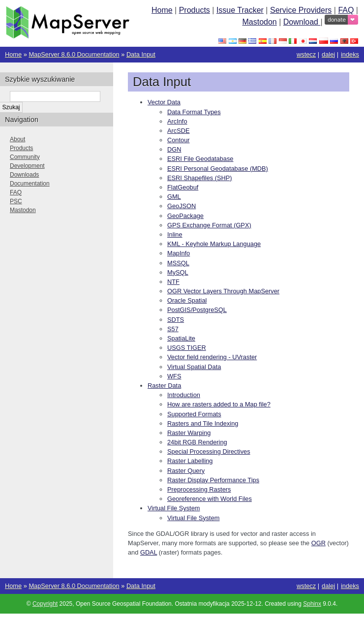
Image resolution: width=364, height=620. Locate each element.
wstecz (306, 54)
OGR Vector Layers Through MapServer (223, 291)
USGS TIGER (187, 348)
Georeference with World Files (210, 499)
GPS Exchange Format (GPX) (209, 225)
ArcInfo (177, 121)
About (17, 139)
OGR (318, 543)
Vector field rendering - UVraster (212, 357)
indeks (350, 54)
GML (174, 197)
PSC (16, 201)
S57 (173, 329)
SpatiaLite (181, 338)
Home (162, 10)
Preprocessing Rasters (199, 489)
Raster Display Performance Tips (213, 480)
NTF (173, 282)
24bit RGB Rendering (197, 442)
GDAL (149, 552)
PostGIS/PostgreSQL (197, 310)
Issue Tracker (240, 10)
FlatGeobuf (183, 187)
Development (27, 166)
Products (195, 10)
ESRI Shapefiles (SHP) (200, 178)
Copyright (45, 604)
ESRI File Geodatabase (200, 159)
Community (25, 157)
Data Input (141, 54)
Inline (175, 234)
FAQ (346, 10)
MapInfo (179, 253)
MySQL (178, 272)
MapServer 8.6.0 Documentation (74, 54)
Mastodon (259, 22)
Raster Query (186, 471)
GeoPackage (185, 216)
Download (302, 22)
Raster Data (164, 386)
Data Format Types (194, 112)
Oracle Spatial (187, 300)
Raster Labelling (190, 461)
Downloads (24, 175)
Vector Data (164, 102)
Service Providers (301, 10)
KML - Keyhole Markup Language (214, 244)
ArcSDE (179, 131)
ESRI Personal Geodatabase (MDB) (218, 169)
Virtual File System (174, 508)
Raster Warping (189, 433)
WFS (174, 376)
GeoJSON (182, 206)
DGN (174, 149)
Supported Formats (194, 414)
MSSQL (178, 263)
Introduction (184, 395)
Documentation (30, 184)
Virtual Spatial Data (194, 367)
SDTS (176, 320)
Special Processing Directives (209, 451)
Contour (179, 140)
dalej (328, 54)
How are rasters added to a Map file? (219, 404)
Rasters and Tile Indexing (203, 423)
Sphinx (312, 604)
